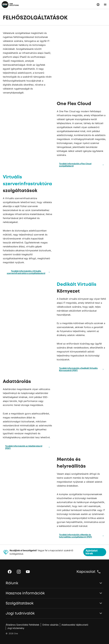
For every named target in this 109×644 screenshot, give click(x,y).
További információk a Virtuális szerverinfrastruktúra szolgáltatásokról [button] (29, 272)
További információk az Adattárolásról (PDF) (28, 447)
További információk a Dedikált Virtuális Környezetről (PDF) (82, 369)
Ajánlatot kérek (92, 552)
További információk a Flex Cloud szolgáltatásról (82, 165)
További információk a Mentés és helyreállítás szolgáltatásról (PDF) (82, 536)
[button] (98, 5)
